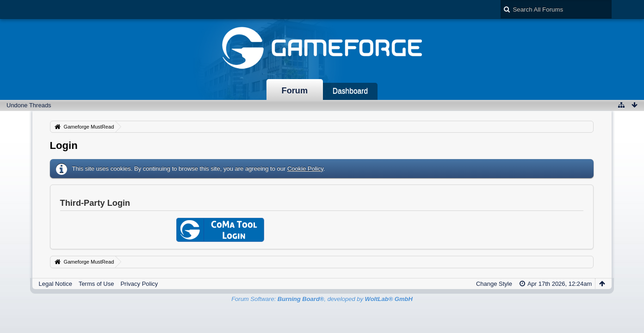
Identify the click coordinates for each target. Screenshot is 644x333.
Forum (295, 91)
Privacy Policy (139, 284)
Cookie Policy (305, 169)
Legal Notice (56, 284)
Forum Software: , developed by (322, 299)
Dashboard (350, 91)
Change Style (494, 284)
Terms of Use (96, 284)
